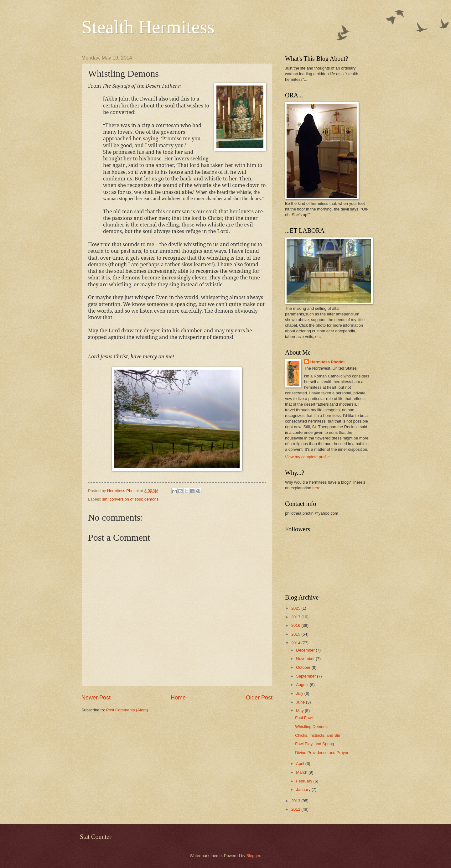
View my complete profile (307, 457)
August (303, 685)
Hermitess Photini (327, 362)
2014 (296, 643)
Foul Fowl (304, 718)
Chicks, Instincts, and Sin (318, 735)
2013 (296, 801)
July (300, 693)
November (306, 659)
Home (178, 698)
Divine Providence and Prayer (322, 753)
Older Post (259, 698)
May (300, 711)
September (306, 676)
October (304, 667)
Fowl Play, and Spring (314, 744)
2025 (296, 608)
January (304, 790)
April (301, 764)
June (301, 702)
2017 (296, 617)
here (316, 488)
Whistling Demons (311, 727)
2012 (296, 809)
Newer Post (96, 698)
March (302, 772)
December (306, 650)
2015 (296, 634)
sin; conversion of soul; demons (130, 499)
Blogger (253, 856)
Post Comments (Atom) (127, 710)
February (305, 781)
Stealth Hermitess (148, 27)
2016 (296, 625)
